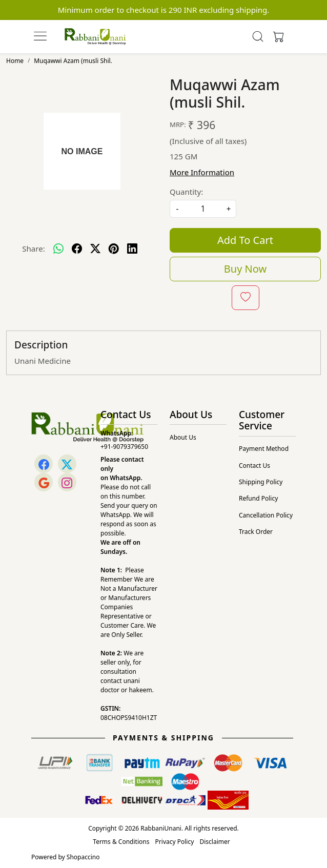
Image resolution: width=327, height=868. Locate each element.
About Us (183, 437)
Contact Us (254, 466)
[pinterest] (114, 249)
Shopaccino (83, 857)
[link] (258, 36)
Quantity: (186, 192)
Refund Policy (258, 498)
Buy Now (245, 269)
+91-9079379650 (124, 447)
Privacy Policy (175, 842)
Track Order (256, 532)
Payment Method (264, 449)
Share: (33, 249)
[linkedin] (132, 249)
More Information (202, 172)
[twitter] (95, 249)
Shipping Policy (261, 482)
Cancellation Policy (266, 515)
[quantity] (203, 209)
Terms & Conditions (121, 842)
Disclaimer (214, 842)
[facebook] (77, 249)
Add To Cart (245, 240)
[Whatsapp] (58, 249)
